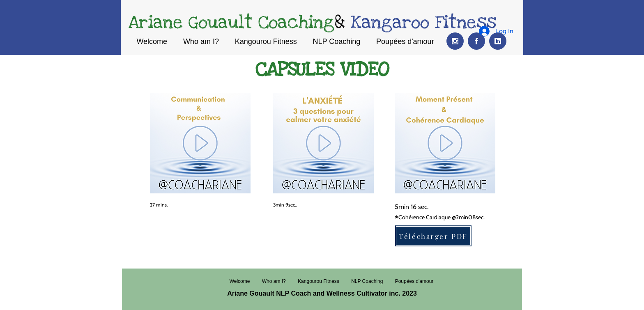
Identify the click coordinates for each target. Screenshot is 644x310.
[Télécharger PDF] (433, 236)
